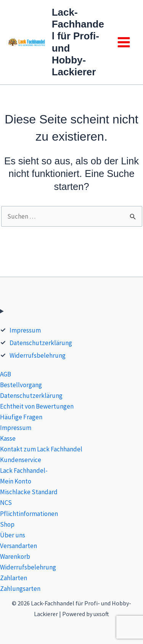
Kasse (8, 438)
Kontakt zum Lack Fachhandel (41, 449)
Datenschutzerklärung (41, 343)
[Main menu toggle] (124, 42)
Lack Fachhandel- (24, 470)
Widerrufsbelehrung (38, 355)
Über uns (13, 535)
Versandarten (18, 546)
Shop (7, 524)
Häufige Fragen (21, 417)
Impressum (25, 330)
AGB (6, 374)
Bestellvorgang (21, 385)
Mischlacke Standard (29, 492)
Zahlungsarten (20, 589)
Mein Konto (16, 481)
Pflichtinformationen (29, 514)
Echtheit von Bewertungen (37, 406)
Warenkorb (15, 556)
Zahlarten (14, 578)
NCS (6, 503)
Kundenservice (21, 460)
